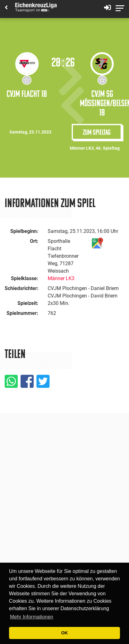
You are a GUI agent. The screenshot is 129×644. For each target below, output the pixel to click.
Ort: (34, 241)
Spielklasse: (25, 278)
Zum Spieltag (97, 132)
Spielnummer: (22, 313)
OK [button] (64, 633)
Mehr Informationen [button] (32, 617)
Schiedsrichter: (22, 288)
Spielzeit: (28, 303)
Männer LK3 (61, 278)
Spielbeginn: (24, 231)
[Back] (6, 8)
